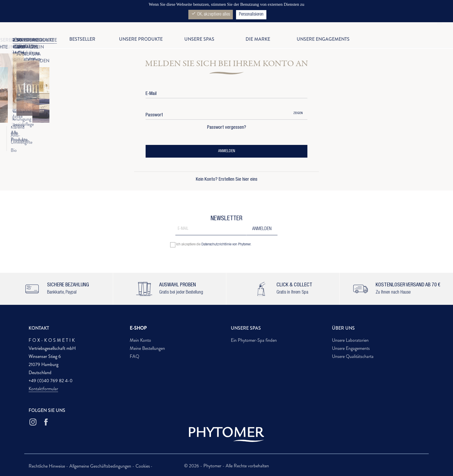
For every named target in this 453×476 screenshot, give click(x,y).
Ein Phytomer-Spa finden (254, 340)
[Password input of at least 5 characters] (217, 114)
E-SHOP (138, 328)
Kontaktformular (43, 389)
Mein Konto (140, 340)
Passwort (154, 115)
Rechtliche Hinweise (47, 466)
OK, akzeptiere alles (211, 14)
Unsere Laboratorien (350, 340)
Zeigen (298, 113)
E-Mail (151, 94)
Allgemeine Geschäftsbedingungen (101, 466)
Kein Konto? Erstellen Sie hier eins (227, 180)
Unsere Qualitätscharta (353, 356)
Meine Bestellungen (147, 348)
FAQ (134, 356)
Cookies (143, 466)
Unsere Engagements (351, 348)
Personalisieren (251, 15)
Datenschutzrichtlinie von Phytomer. (226, 245)
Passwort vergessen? (227, 128)
